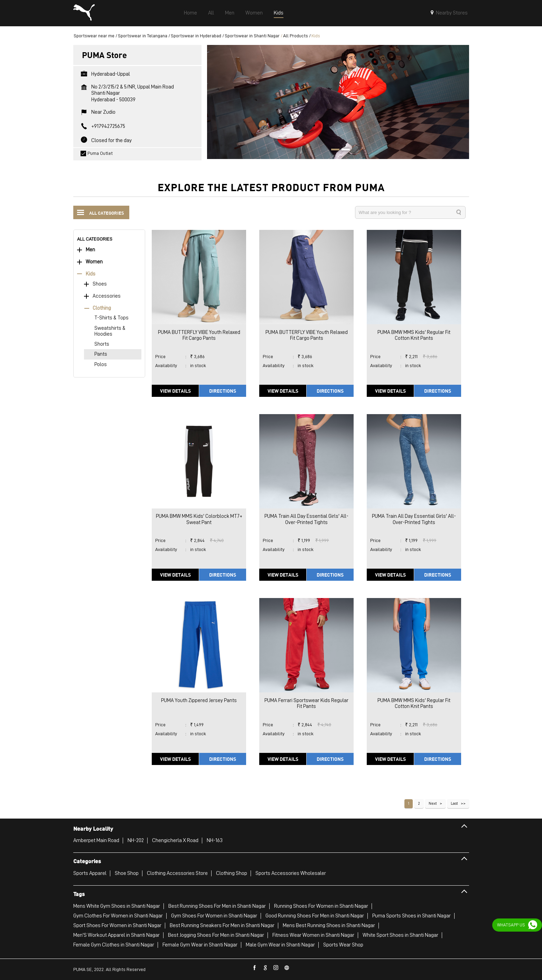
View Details (175, 391)
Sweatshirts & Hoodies (110, 331)
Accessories (107, 296)
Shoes (100, 284)
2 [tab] (343, 150)
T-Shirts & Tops (111, 318)
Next (433, 803)
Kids (91, 274)
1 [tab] (333, 150)
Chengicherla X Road (175, 840)
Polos (101, 365)
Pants (101, 354)
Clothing (102, 308)
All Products (296, 36)
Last (454, 803)
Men (90, 250)
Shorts (102, 344)
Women (94, 262)
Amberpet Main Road (96, 840)
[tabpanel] (338, 102)
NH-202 (136, 840)
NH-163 (215, 840)
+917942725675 (108, 126)
